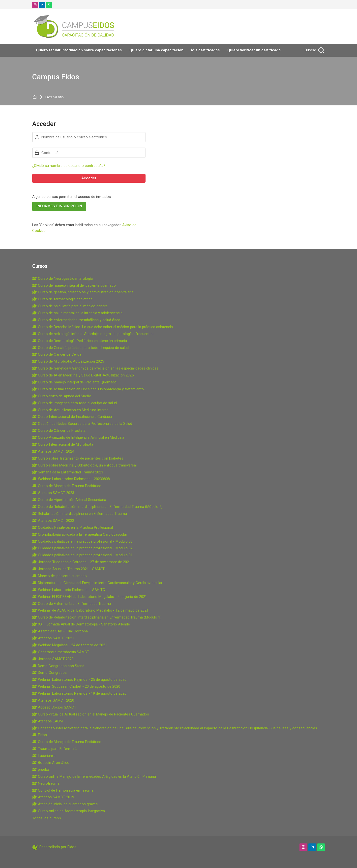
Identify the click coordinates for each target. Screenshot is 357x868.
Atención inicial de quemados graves (65, 804)
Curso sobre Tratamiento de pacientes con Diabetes (78, 458)
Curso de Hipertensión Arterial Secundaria (69, 500)
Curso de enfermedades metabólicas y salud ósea (76, 320)
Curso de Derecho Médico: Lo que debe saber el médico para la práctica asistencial (103, 327)
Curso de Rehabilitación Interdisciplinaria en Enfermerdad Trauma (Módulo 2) (97, 507)
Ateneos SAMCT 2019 (53, 797)
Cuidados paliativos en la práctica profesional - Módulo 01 (82, 555)
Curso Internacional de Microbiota (63, 444)
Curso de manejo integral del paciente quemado (74, 285)
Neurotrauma (46, 783)
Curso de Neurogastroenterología (62, 279)
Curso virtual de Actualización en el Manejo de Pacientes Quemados (91, 714)
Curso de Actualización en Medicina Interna (70, 410)
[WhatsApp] (49, 5)
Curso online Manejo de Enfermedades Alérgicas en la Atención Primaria (94, 776)
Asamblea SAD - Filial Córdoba (60, 631)
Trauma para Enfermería (55, 749)
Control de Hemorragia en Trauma (63, 790)
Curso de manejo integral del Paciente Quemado (74, 382)
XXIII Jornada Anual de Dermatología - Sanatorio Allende (81, 624)
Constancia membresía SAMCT (61, 652)
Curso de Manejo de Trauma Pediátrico (67, 486)
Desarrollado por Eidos (58, 847)
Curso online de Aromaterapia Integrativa (69, 811)
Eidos (40, 735)
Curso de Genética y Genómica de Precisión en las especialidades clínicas (95, 368)
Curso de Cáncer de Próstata (59, 431)
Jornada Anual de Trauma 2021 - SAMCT (68, 569)
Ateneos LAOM (47, 721)
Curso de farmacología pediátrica (62, 299)
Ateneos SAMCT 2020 (53, 700)
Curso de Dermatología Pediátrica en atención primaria (80, 341)
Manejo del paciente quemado (59, 576)
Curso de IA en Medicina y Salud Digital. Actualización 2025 (83, 375)
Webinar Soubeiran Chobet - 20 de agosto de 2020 (76, 686)
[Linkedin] (42, 5)
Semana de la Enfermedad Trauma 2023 (68, 472)
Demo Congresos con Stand (58, 666)
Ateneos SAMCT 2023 (53, 493)
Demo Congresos (49, 673)
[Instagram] (35, 5)
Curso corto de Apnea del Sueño (62, 396)
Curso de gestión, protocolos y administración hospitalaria (83, 292)
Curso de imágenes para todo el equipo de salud (74, 403)
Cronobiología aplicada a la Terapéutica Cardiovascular (80, 534)
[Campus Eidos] (75, 26)
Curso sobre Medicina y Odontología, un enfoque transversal (84, 465)
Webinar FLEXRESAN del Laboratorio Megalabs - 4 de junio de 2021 (90, 597)
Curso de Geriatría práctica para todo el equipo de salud (80, 348)
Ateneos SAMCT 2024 (53, 451)
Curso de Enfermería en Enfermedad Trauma (72, 604)
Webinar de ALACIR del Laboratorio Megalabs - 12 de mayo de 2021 (90, 610)
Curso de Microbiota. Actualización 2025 (68, 361)
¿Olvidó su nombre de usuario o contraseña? (69, 166)
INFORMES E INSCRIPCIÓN (59, 206)
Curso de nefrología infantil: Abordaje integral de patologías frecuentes (93, 334)
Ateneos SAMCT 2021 (53, 638)
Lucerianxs (44, 756)
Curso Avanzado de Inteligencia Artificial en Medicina (78, 437)
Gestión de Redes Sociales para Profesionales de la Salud (82, 424)
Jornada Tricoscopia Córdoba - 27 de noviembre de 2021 (82, 562)
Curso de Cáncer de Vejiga (57, 354)
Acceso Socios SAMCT (54, 707)
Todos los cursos (47, 818)
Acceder (89, 178)
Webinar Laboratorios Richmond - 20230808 (71, 479)
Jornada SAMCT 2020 (53, 659)
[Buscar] (314, 50)
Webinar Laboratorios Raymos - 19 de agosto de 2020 (79, 693)
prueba (41, 770)
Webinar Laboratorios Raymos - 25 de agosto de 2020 (79, 680)
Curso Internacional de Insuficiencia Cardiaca (72, 417)
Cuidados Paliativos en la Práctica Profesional (73, 527)
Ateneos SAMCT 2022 (53, 521)
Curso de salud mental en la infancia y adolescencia (77, 313)
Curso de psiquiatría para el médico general (70, 306)
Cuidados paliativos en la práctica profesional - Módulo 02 (82, 548)
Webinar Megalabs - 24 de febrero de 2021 (70, 645)
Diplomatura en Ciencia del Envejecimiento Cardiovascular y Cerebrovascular (97, 583)
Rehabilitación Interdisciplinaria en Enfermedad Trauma (80, 514)
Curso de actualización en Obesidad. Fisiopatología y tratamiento (88, 389)
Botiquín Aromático (51, 763)
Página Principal (36, 97)
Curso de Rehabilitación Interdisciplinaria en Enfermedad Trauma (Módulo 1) (97, 617)
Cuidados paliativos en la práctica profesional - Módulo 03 (82, 541)
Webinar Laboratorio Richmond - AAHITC (69, 590)
